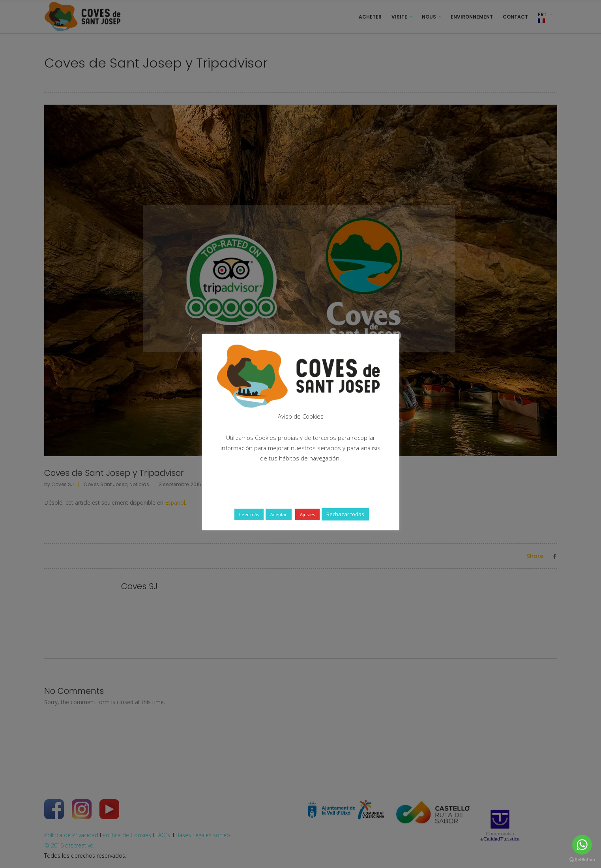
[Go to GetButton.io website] (582, 860)
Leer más (249, 514)
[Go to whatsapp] (582, 845)
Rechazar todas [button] (345, 514)
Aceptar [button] (279, 514)
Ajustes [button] (307, 514)
